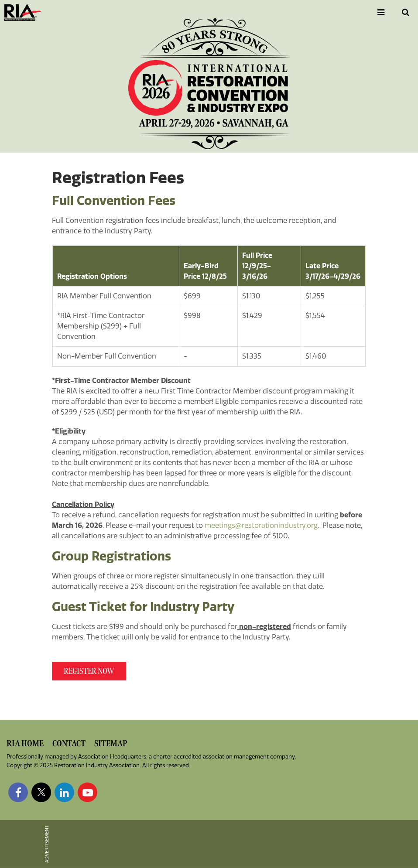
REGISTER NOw (89, 671)
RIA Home (25, 743)
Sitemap (111, 743)
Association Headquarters (112, 757)
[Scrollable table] (209, 306)
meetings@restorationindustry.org (261, 525)
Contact (69, 743)
